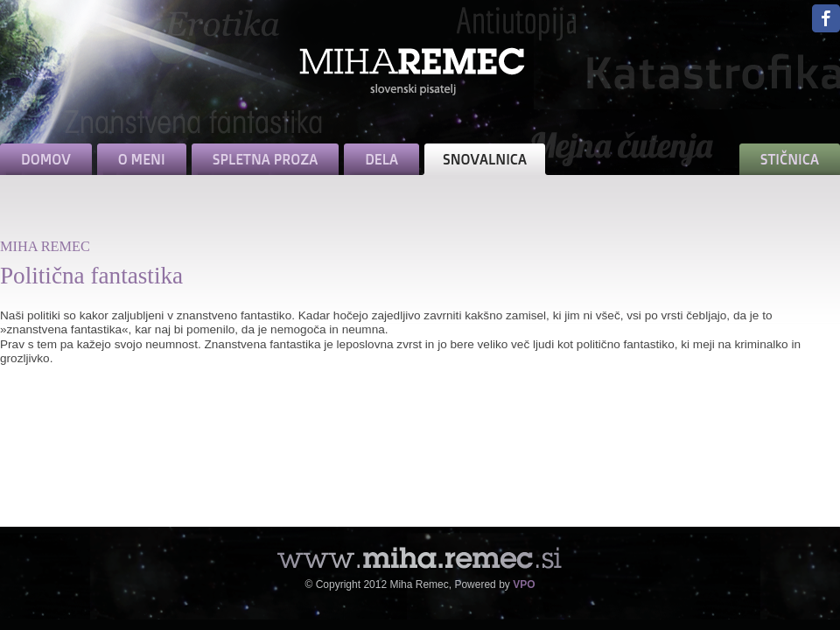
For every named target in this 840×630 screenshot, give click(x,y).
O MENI (142, 159)
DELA (381, 159)
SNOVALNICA (485, 159)
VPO (524, 584)
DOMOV (46, 159)
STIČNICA (790, 159)
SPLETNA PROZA (265, 159)
